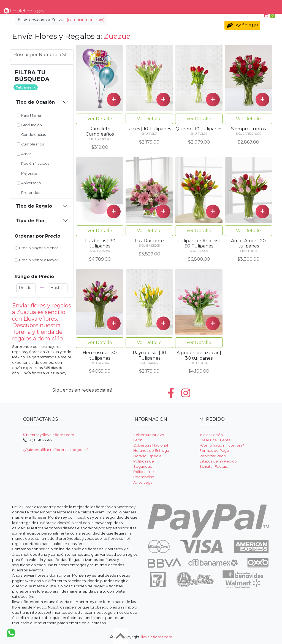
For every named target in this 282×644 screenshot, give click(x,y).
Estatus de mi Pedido (218, 461)
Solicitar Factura (214, 467)
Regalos (134, 5)
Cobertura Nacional (151, 445)
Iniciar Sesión (211, 435)
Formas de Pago (214, 451)
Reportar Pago (213, 456)
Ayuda (257, 5)
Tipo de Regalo (34, 206)
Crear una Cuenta (215, 440)
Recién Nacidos (33, 163)
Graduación (29, 125)
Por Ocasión (105, 5)
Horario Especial (148, 456)
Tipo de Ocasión (35, 102)
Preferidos (28, 193)
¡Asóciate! (242, 26)
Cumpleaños (229, 5)
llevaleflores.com (157, 637)
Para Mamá (196, 5)
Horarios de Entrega (151, 451)
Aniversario (29, 183)
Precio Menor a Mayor (36, 260)
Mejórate (27, 173)
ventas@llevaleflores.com (49, 435)
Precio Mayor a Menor (36, 248)
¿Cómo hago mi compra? (222, 445)
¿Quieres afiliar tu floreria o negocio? (56, 450)
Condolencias (162, 5)
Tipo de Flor (74, 5)
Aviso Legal (143, 482)
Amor (24, 154)
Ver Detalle (100, 119)
